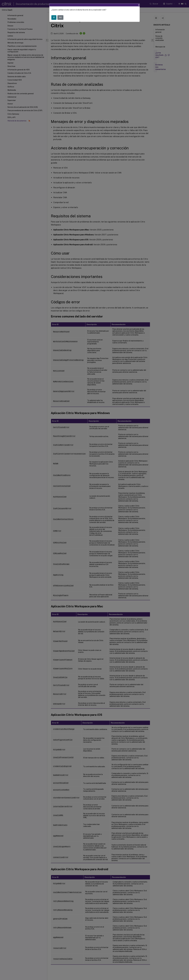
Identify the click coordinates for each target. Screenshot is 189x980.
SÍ (54, 17)
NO (60, 17)
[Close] (139, 5)
